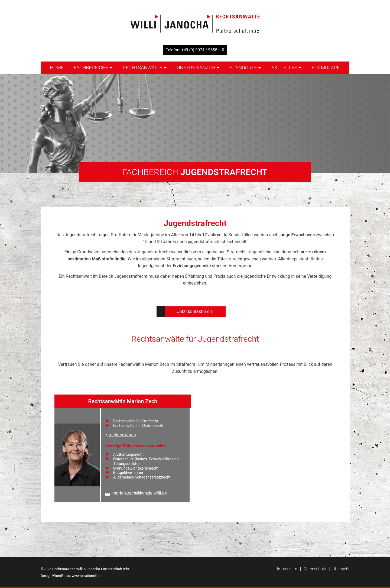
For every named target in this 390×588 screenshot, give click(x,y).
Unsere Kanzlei (198, 68)
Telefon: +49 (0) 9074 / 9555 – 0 (195, 50)
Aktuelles (286, 68)
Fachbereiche (93, 68)
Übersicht (341, 569)
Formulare (326, 68)
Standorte (245, 68)
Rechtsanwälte (145, 68)
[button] (12, 576)
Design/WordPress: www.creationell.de (71, 576)
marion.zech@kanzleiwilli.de (140, 493)
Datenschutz (315, 569)
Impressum (287, 569)
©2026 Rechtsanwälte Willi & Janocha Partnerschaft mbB (86, 569)
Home (57, 68)
